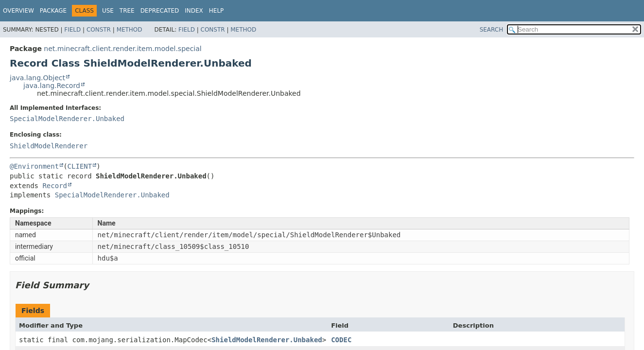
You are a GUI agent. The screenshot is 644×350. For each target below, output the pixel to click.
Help (217, 11)
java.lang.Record (52, 86)
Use (108, 11)
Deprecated (160, 11)
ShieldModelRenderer (49, 146)
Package (53, 11)
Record (55, 186)
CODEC (341, 340)
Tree (127, 11)
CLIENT (80, 166)
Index (194, 11)
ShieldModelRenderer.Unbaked (267, 340)
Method (130, 30)
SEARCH (492, 30)
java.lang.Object (37, 78)
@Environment (34, 166)
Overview (18, 11)
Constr (99, 30)
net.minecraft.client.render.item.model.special (122, 49)
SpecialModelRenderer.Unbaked (67, 119)
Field (72, 30)
